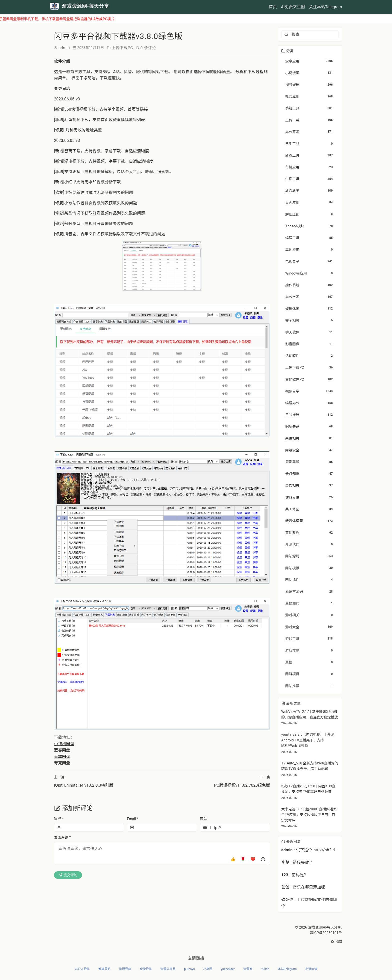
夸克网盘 (62, 763)
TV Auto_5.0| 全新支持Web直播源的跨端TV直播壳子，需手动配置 (310, 766)
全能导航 (146, 969)
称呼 (59, 819)
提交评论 (68, 875)
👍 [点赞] (233, 859)
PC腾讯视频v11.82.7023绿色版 (242, 785)
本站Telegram (287, 969)
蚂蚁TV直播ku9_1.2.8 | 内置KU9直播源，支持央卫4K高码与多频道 (308, 789)
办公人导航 (82, 969)
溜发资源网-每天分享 (325, 927)
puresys (189, 969)
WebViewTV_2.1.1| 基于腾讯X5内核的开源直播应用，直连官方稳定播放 (310, 714)
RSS (336, 942)
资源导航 (125, 969)
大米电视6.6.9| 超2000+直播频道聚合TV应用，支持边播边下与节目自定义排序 (309, 815)
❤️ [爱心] (253, 859)
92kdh (265, 969)
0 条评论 (148, 48)
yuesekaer (228, 969)
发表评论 (62, 837)
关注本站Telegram (325, 7)
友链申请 (311, 969)
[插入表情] (263, 859)
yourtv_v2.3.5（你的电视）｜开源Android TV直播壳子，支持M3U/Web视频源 (308, 740)
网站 (203, 819)
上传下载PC (122, 48)
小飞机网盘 (64, 744)
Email (133, 819)
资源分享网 (168, 969)
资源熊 (248, 969)
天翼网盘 (62, 757)
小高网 (208, 969)
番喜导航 (104, 969)
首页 (273, 7)
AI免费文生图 (293, 7)
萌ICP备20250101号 (326, 933)
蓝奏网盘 (62, 750)
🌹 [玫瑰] (243, 859)
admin (64, 48)
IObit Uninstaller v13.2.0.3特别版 (84, 785)
